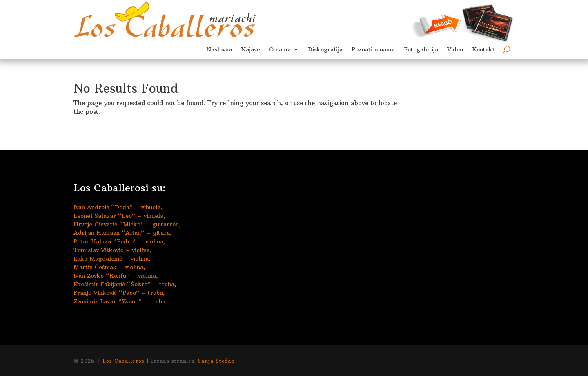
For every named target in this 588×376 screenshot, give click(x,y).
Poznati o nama (373, 50)
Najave (251, 50)
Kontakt (483, 50)
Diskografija (325, 50)
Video (455, 50)
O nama (280, 50)
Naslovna (219, 50)
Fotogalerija (421, 50)
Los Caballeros (124, 361)
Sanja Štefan (216, 361)
